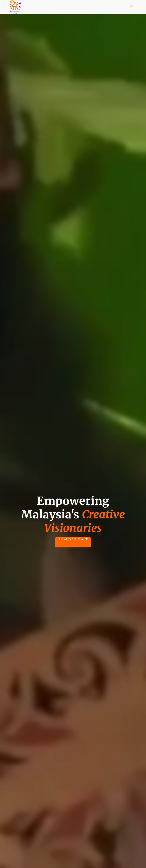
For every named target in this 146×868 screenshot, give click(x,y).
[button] (132, 7)
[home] (14, 7)
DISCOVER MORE (73, 539)
